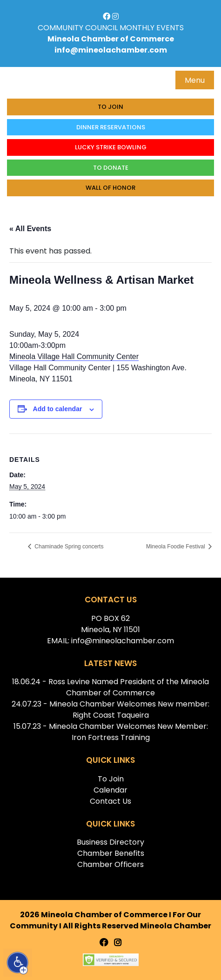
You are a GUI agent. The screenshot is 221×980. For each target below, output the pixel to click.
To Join (110, 107)
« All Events (30, 229)
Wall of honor (110, 188)
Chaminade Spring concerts (68, 547)
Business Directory (110, 842)
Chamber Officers (110, 864)
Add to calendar (58, 409)
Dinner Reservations (111, 127)
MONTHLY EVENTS (152, 28)
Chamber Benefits (111, 853)
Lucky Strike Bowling (111, 147)
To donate (111, 168)
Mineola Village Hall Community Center (74, 357)
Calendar (110, 790)
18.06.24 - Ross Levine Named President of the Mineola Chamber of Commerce (110, 687)
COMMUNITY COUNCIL (78, 28)
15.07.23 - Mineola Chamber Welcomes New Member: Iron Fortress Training (111, 732)
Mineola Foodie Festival (176, 547)
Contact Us (110, 801)
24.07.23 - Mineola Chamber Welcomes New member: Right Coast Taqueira (110, 710)
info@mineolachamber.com (111, 50)
